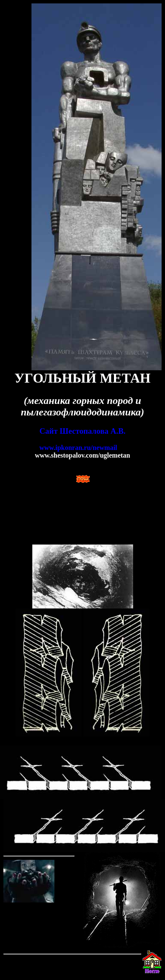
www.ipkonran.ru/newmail (78, 448)
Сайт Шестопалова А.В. (82, 431)
